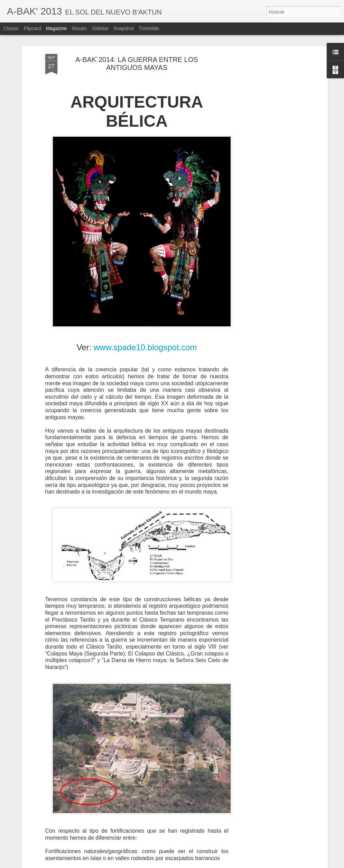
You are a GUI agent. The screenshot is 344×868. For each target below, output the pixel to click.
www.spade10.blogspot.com (145, 319)
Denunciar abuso (222, 864)
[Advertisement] (267, 73)
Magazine (57, 28)
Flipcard (32, 28)
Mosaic (79, 28)
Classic (11, 28)
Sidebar (100, 28)
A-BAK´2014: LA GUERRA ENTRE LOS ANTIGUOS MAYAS (137, 35)
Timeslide (149, 28)
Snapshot (124, 28)
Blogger (199, 864)
